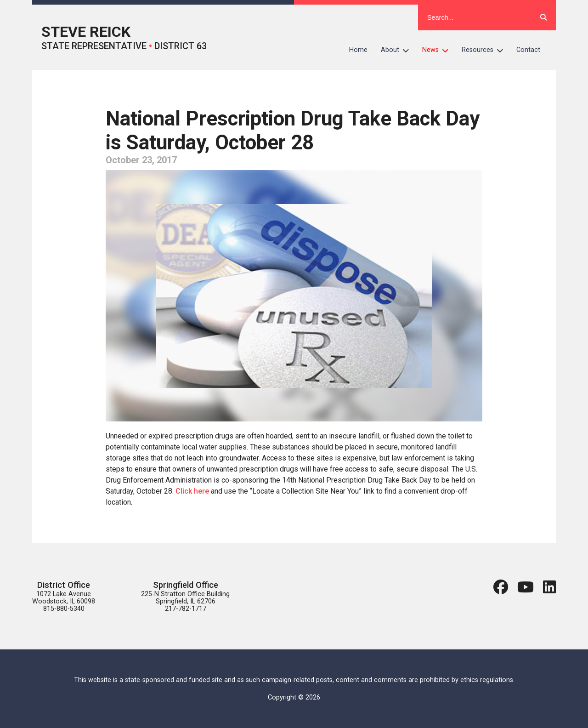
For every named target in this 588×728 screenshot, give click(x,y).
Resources (486, 50)
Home (358, 50)
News (439, 50)
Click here (192, 491)
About (398, 50)
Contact (528, 50)
